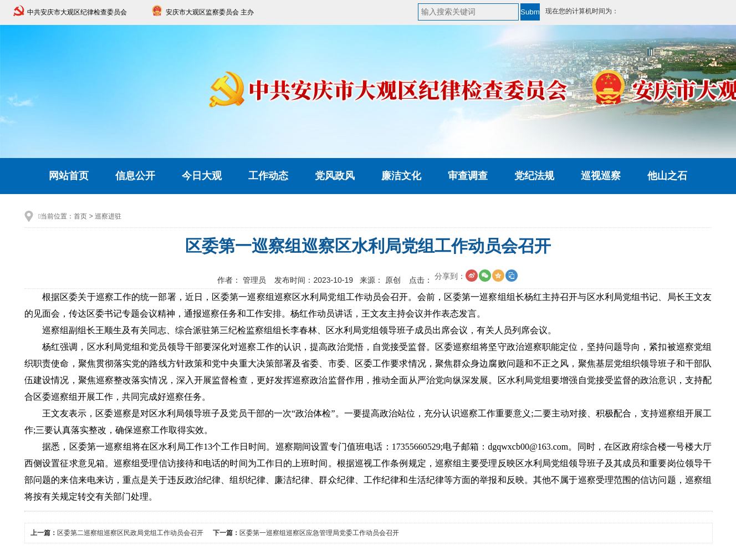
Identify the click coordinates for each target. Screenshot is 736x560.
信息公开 (135, 176)
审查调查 (468, 176)
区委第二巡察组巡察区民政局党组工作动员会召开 (130, 533)
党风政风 (335, 176)
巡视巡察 (601, 176)
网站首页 (69, 176)
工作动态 (268, 176)
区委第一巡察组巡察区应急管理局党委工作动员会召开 (319, 533)
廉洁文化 (401, 176)
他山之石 (667, 176)
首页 (80, 216)
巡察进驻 (108, 216)
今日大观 (202, 176)
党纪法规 (534, 176)
